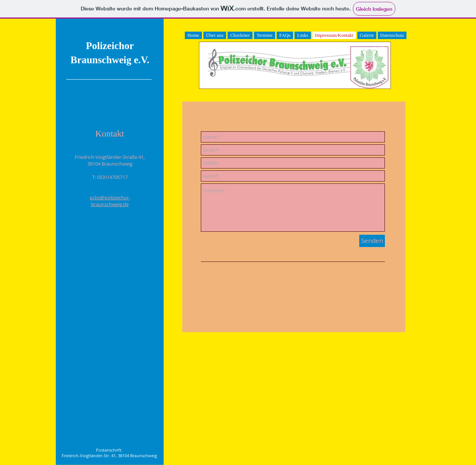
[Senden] (372, 241)
